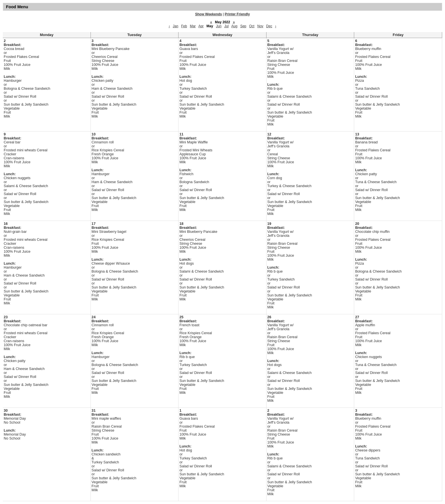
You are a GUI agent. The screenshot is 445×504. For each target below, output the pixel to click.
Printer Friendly (237, 14)
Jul (226, 26)
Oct (252, 26)
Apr (201, 26)
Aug (234, 26)
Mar (193, 26)
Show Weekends (209, 14)
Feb (184, 26)
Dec (269, 26)
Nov (260, 26)
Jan (176, 26)
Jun (219, 26)
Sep (243, 26)
